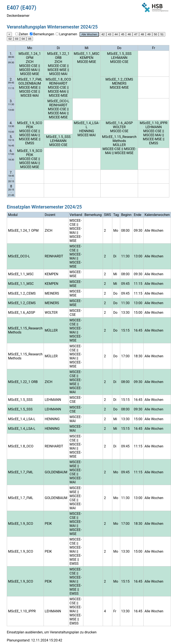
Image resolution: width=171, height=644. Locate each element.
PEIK (30, 127)
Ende (138, 215)
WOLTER (119, 127)
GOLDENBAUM (30, 83)
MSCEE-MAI (28, 70)
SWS (108, 215)
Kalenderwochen (157, 215)
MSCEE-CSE (28, 66)
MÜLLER (119, 145)
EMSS (30, 143)
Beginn (126, 215)
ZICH (30, 62)
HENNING (87, 131)
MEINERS (119, 83)
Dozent (50, 215)
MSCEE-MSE (30, 74)
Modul (13, 215)
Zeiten (23, 34)
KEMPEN (87, 58)
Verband (76, 215)
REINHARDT (58, 83)
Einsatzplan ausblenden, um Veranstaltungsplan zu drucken (52, 632)
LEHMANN (119, 58)
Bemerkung (93, 215)
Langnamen (68, 34)
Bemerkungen (44, 34)
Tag (116, 215)
